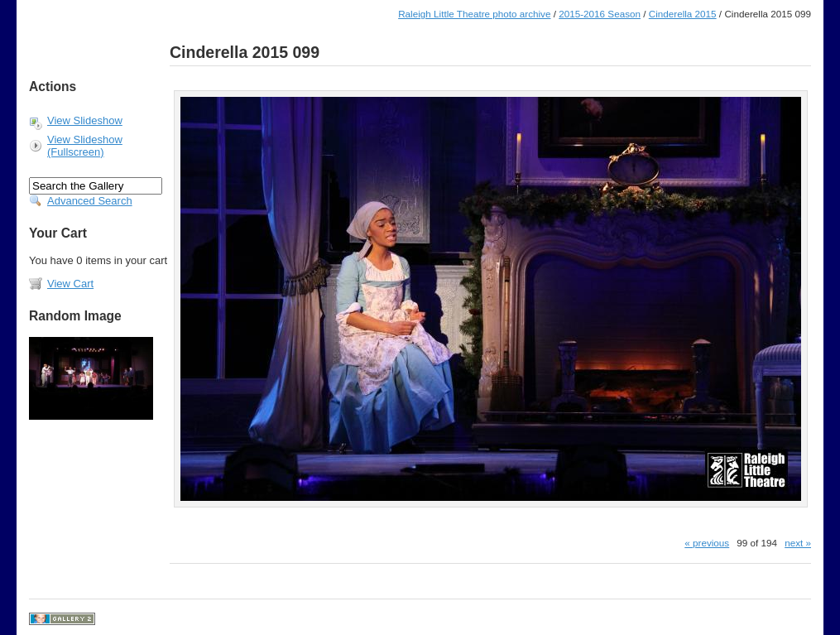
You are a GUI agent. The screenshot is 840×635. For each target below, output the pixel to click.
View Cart (70, 284)
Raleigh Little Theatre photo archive (474, 14)
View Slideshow (85, 120)
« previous (707, 543)
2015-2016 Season (600, 14)
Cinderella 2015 (683, 14)
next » (798, 543)
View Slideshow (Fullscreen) (85, 146)
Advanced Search (90, 201)
